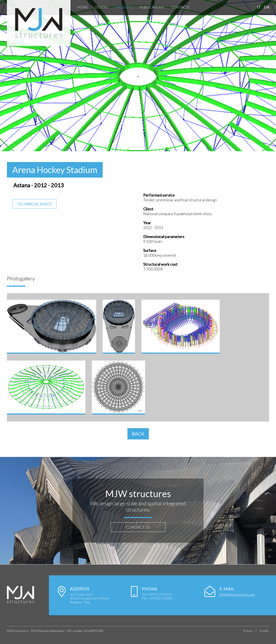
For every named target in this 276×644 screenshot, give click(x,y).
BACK (138, 434)
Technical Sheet (34, 204)
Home (82, 7)
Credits (264, 631)
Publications (152, 7)
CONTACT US (138, 527)
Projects (124, 7)
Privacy (248, 631)
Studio (102, 7)
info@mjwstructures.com (237, 594)
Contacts (180, 7)
